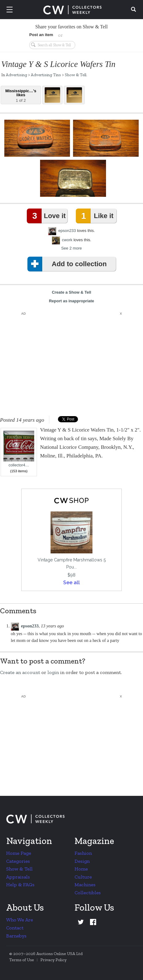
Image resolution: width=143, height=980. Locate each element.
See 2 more (71, 248)
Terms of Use (22, 960)
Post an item (41, 35)
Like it (96, 216)
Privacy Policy (53, 960)
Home (81, 869)
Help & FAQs (20, 885)
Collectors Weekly (72, 10)
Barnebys (16, 936)
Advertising (16, 75)
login (53, 672)
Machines (85, 885)
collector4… (19, 449)
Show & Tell (76, 75)
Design (82, 861)
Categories (18, 861)
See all (71, 583)
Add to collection (68, 264)
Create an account (20, 672)
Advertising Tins (46, 75)
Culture (83, 877)
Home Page (19, 853)
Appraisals (18, 877)
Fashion (83, 853)
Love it (47, 216)
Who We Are (20, 920)
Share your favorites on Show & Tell (72, 27)
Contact (15, 928)
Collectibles (88, 893)
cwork (67, 240)
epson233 (67, 231)
